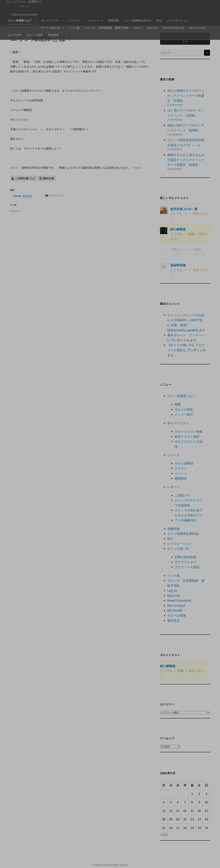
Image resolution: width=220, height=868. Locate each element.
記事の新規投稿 (185, 557)
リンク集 (186, 20)
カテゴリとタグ (185, 562)
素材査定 (173, 26)
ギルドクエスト (42, 20)
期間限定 (181, 478)
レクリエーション (146, 20)
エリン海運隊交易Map (113, 20)
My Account (126, 26)
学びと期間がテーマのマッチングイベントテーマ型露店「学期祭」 (186, 96)
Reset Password (106, 26)
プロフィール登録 (187, 567)
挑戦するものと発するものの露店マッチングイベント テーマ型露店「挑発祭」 (187, 160)
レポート (77, 20)
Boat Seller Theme (117, 865)
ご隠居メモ (182, 495)
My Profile (142, 26)
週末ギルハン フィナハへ (186, 335)
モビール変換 (158, 26)
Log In (77, 26)
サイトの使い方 (166, 20)
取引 (130, 20)
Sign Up (89, 26)
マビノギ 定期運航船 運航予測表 (52, 26)
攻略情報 (93, 20)
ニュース (61, 20)
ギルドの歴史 (184, 409)
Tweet (17, 195)
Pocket (27, 196)
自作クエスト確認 (187, 436)
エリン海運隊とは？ (17, 20)
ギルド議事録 (184, 463)
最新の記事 (48, 178)
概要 (178, 404)
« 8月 (164, 835)
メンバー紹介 (184, 414)
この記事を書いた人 (25, 178)
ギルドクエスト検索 (189, 432)
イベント (181, 473)
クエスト (181, 468)
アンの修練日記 (185, 520)
